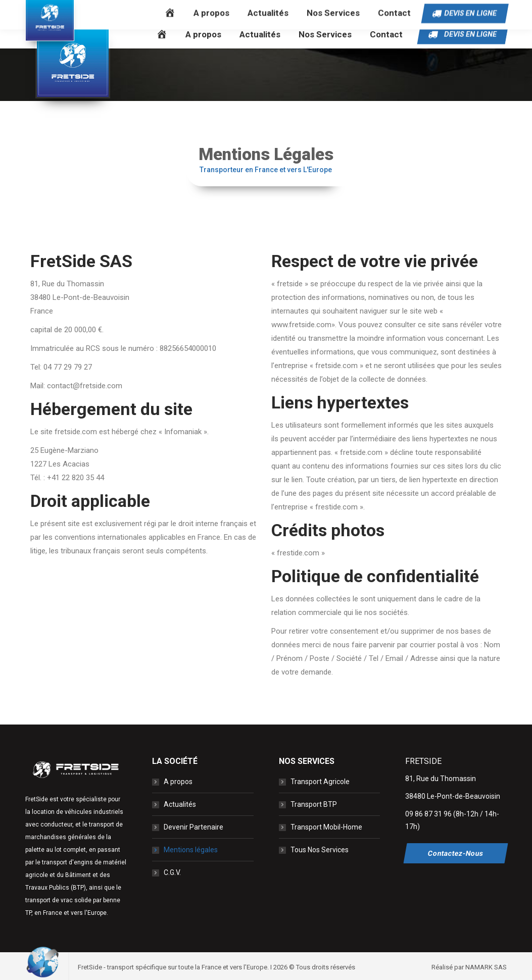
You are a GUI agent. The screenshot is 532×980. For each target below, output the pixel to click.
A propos (178, 782)
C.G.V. (172, 872)
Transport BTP (314, 804)
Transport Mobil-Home (326, 827)
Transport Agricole (320, 782)
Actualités (180, 804)
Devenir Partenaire (194, 827)
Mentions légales (191, 850)
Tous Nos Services (320, 850)
